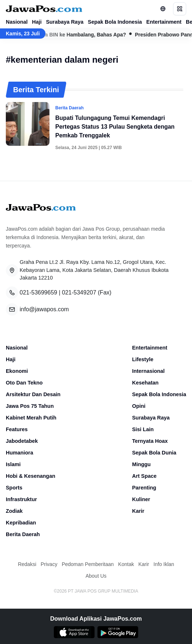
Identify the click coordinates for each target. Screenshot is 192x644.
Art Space (144, 476)
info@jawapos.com (44, 309)
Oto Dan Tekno (24, 383)
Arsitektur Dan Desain (33, 394)
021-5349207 (79, 292)
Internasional (148, 371)
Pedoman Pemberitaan (88, 564)
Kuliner (141, 499)
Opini (139, 406)
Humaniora (19, 453)
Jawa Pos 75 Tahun (30, 406)
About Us (96, 576)
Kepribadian (21, 523)
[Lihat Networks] (163, 9)
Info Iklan (164, 564)
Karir (138, 511)
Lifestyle (143, 359)
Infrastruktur (21, 499)
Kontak (126, 564)
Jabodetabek (22, 441)
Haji (37, 22)
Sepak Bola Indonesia (115, 22)
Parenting (144, 488)
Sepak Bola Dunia (154, 453)
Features (17, 429)
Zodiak (14, 511)
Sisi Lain (143, 429)
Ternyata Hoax (150, 441)
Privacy (49, 564)
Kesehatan (145, 383)
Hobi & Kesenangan (31, 476)
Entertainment (164, 22)
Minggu (141, 464)
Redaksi (27, 564)
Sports (14, 488)
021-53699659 (38, 292)
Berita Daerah (23, 534)
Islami (13, 464)
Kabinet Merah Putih (31, 418)
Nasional (17, 22)
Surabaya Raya (65, 22)
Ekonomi (17, 371)
